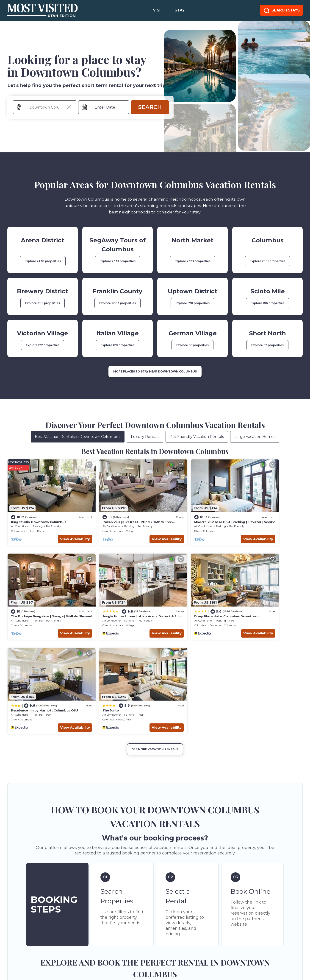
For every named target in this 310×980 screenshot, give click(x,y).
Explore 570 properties (192, 303)
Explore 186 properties (267, 303)
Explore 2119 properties (43, 303)
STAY (180, 10)
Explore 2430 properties (43, 261)
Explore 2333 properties (118, 261)
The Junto (243, 596)
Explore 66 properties (192, 345)
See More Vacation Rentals (155, 634)
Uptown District (36, 521)
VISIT (158, 10)
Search (150, 107)
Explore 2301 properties (267, 261)
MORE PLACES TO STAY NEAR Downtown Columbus (155, 371)
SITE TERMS (18, 954)
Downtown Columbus (114, 605)
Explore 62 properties (267, 345)
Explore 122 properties (43, 345)
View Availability (58, 529)
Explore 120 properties (118, 345)
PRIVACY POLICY (52, 954)
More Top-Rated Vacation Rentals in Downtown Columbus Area (155, 877)
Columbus (17, 521)
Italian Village (109, 521)
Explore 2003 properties (118, 303)
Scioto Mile (256, 605)
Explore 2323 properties (192, 261)
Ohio (163, 521)
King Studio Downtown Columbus (39, 512)
